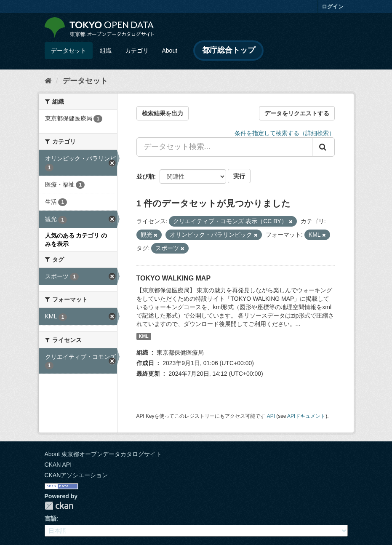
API (271, 416)
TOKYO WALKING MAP (174, 278)
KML (144, 336)
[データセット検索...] (224, 147)
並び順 (145, 176)
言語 (51, 518)
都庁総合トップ (229, 50)
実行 (239, 176)
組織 (106, 51)
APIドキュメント (306, 416)
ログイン (333, 7)
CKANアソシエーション (76, 475)
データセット (69, 51)
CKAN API (58, 465)
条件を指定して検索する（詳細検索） (285, 133)
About (170, 51)
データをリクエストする (297, 113)
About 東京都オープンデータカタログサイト (103, 454)
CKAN (59, 506)
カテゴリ (137, 51)
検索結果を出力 (163, 113)
